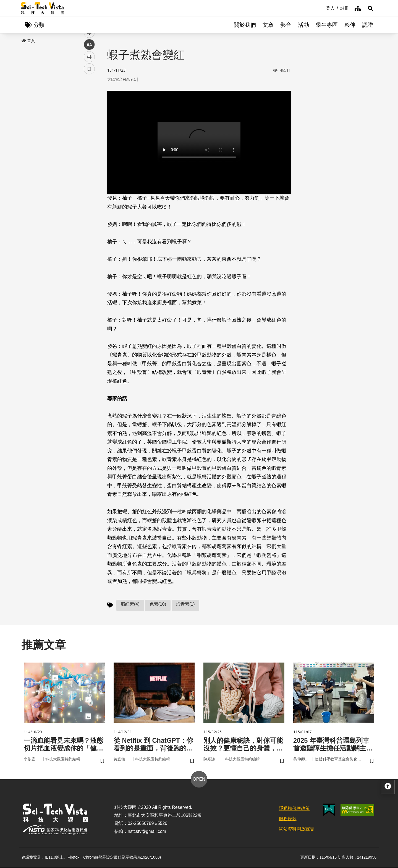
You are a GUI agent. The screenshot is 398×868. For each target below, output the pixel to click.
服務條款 (288, 819)
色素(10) (158, 604)
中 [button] (89, 142)
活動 (303, 25)
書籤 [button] (89, 166)
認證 (368, 25)
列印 (89, 154)
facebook (89, 106)
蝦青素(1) (185, 604)
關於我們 (245, 25)
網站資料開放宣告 (297, 829)
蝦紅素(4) (130, 604)
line (87, 130)
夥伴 (350, 25)
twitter (89, 118)
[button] (370, 8)
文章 (268, 25)
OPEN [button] (199, 780)
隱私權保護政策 (294, 809)
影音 (286, 25)
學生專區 (327, 25)
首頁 (28, 41)
